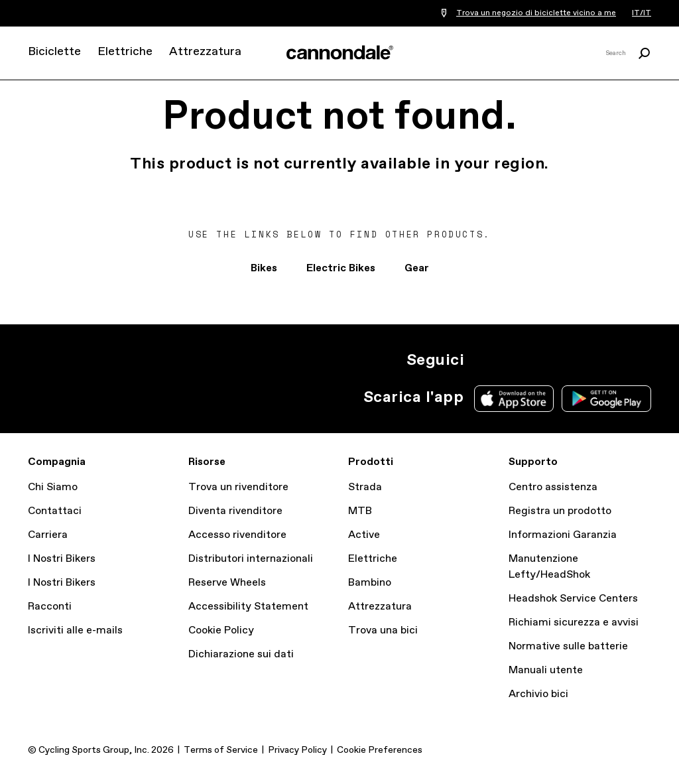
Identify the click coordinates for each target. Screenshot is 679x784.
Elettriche (125, 52)
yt (570, 360)
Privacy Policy (297, 750)
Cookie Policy (221, 630)
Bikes (264, 268)
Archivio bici (538, 694)
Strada (365, 487)
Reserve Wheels (227, 583)
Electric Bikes (341, 268)
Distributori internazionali (251, 559)
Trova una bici (383, 630)
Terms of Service (221, 750)
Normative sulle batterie (568, 646)
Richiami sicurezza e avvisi (574, 622)
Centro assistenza (553, 487)
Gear (417, 268)
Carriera (48, 535)
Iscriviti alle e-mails (75, 630)
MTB (360, 511)
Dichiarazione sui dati (241, 654)
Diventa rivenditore (235, 511)
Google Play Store (606, 399)
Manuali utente (546, 670)
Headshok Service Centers (573, 599)
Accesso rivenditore (237, 535)
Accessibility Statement (248, 607)
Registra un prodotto (560, 511)
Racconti (50, 607)
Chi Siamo (53, 487)
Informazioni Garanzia (563, 535)
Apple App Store (514, 399)
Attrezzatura (205, 52)
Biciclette (54, 52)
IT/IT (642, 13)
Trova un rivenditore (238, 487)
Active (364, 535)
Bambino (370, 583)
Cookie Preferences (380, 750)
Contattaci (55, 511)
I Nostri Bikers (62, 559)
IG (483, 360)
